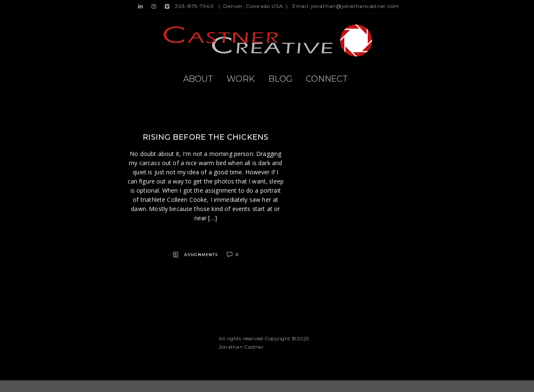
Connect (327, 79)
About (198, 79)
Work (241, 79)
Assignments (201, 255)
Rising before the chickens (206, 137)
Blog (280, 79)
